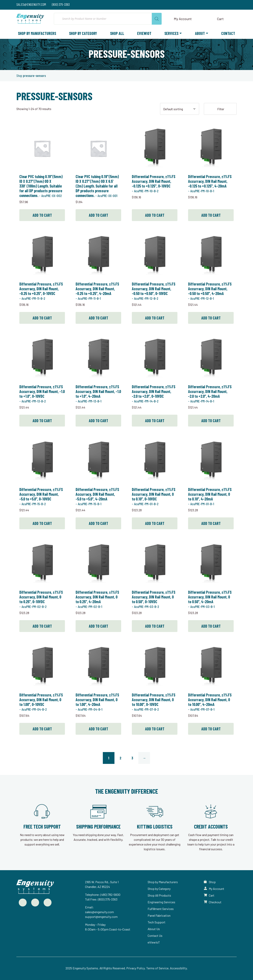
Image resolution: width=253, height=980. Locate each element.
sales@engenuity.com (99, 912)
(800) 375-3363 (108, 899)
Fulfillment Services (161, 909)
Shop (19, 76)
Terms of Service (157, 968)
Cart (212, 895)
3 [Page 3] (132, 758)
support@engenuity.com (101, 917)
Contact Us (155, 936)
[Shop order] (180, 109)
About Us (154, 929)
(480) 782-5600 (110, 895)
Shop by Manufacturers (37, 33)
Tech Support (156, 922)
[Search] (157, 19)
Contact (228, 33)
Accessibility (178, 968)
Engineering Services (161, 902)
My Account (216, 889)
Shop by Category (83, 33)
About (200, 33)
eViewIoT (144, 33)
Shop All (117, 33)
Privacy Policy (136, 968)
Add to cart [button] (42, 215)
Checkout (215, 902)
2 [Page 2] (120, 758)
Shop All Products (159, 895)
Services (171, 33)
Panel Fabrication (159, 915)
